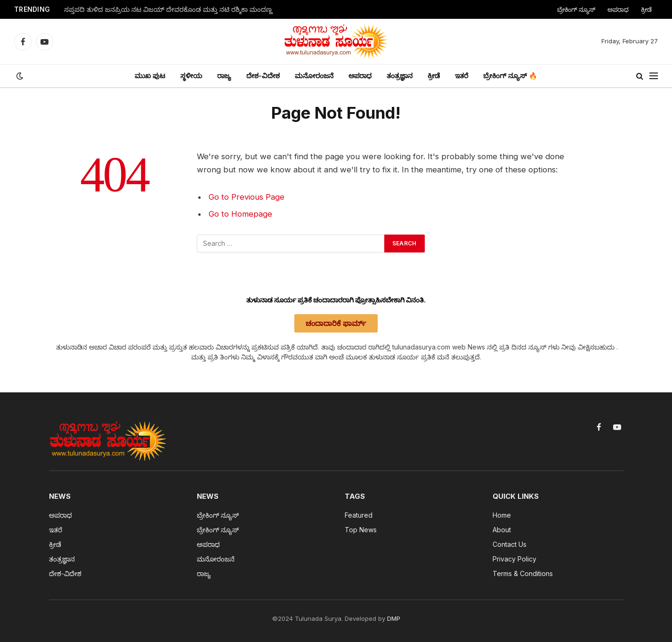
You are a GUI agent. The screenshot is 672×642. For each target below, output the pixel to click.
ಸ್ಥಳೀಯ (191, 76)
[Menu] (654, 76)
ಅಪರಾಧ (618, 9)
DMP (394, 618)
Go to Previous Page (247, 197)
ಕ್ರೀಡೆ (646, 9)
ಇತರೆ (461, 76)
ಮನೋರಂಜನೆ (314, 76)
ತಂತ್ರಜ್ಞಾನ (400, 76)
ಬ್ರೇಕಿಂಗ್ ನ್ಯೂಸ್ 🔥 (510, 76)
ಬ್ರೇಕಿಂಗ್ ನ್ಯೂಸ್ (576, 9)
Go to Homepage (240, 214)
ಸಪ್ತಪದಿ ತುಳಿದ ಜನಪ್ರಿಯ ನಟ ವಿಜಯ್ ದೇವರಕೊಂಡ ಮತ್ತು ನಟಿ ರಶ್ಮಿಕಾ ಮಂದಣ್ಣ (168, 9)
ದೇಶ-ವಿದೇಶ (263, 76)
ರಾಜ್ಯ (224, 76)
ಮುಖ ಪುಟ (150, 76)
